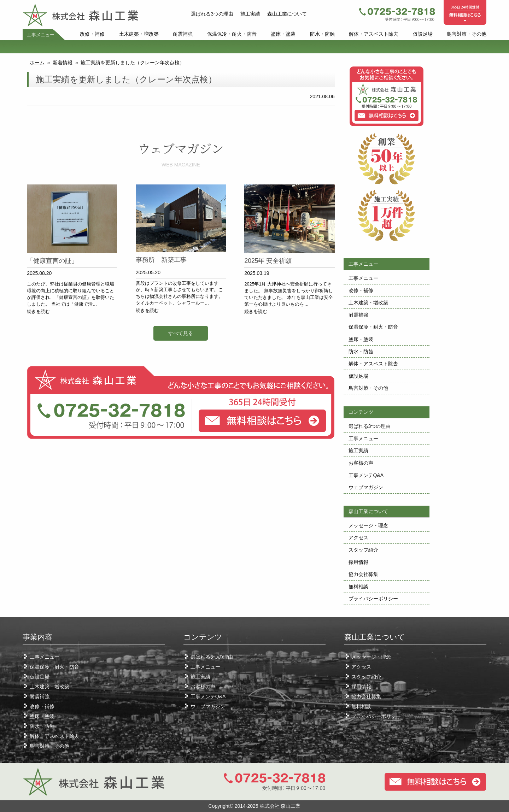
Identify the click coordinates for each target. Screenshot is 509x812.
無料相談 (358, 587)
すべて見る (181, 333)
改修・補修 (92, 34)
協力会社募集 (363, 574)
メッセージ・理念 (368, 525)
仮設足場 (423, 34)
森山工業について (287, 14)
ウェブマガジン (366, 487)
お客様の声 (361, 463)
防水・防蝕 (322, 34)
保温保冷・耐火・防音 (232, 34)
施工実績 (250, 14)
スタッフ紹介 (363, 550)
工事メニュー (41, 35)
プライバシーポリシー (373, 599)
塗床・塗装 (283, 34)
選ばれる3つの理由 (212, 14)
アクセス (358, 537)
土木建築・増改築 (139, 34)
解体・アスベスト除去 (374, 34)
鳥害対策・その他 (467, 34)
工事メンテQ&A (366, 475)
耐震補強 (183, 34)
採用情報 (358, 562)
